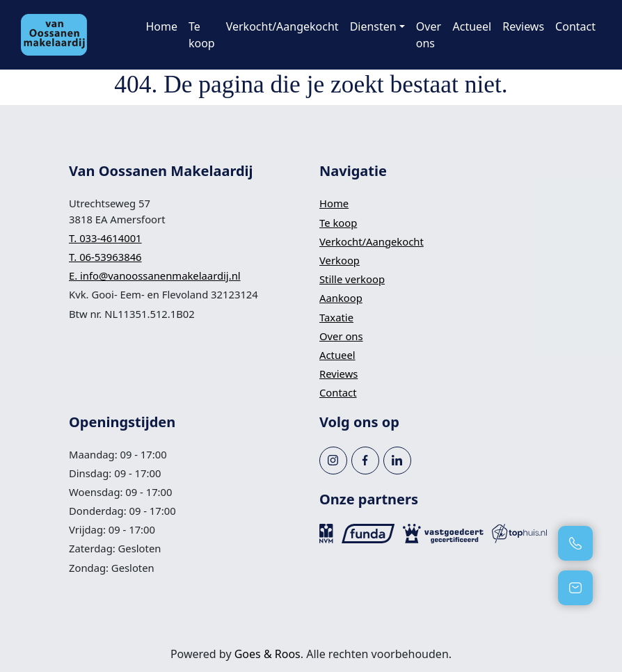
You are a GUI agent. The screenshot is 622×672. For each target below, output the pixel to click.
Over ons (429, 35)
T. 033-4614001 (105, 238)
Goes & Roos (268, 654)
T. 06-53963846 (105, 257)
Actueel (472, 26)
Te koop (202, 35)
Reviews (523, 26)
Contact (575, 26)
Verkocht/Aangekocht (282, 26)
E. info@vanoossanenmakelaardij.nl (155, 275)
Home (161, 26)
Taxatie (336, 317)
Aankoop (341, 298)
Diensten (373, 26)
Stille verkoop (352, 279)
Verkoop (340, 260)
